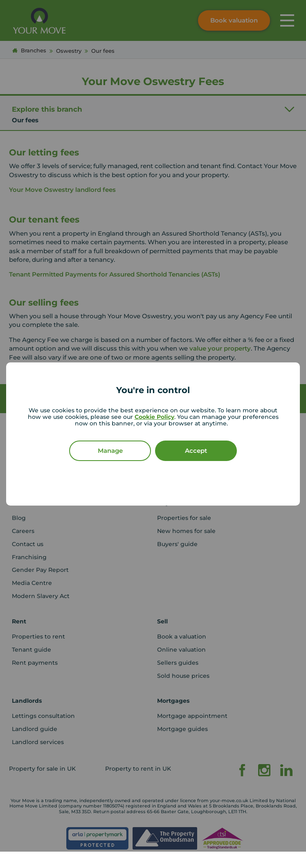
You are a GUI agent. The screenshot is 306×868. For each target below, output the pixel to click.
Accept (196, 451)
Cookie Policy (154, 417)
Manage (110, 451)
